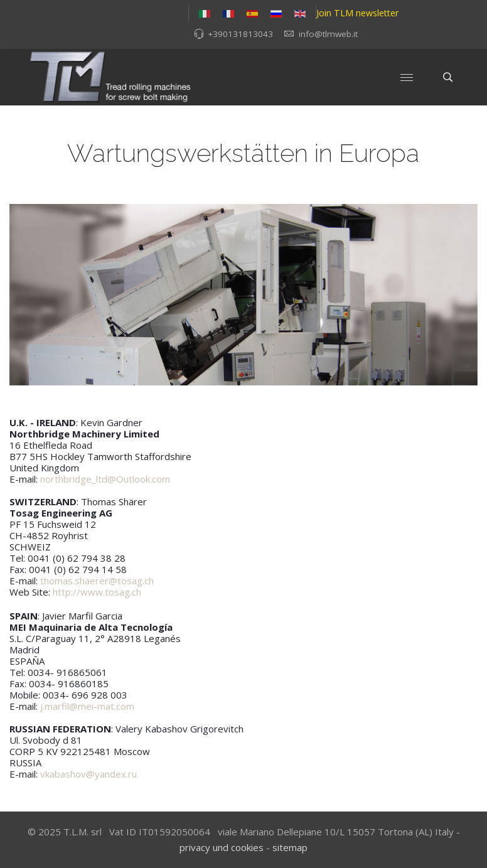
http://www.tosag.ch (97, 592)
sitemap (290, 847)
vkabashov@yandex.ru (88, 774)
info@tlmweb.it (328, 34)
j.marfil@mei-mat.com (87, 706)
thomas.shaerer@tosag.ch (97, 581)
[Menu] (407, 77)
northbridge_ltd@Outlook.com (105, 479)
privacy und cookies (222, 847)
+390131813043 (240, 34)
